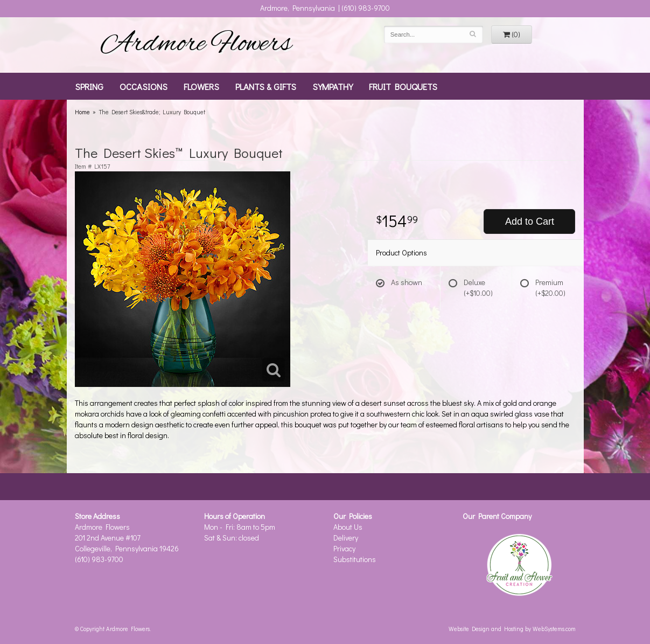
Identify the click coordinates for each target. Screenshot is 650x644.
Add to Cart (530, 221)
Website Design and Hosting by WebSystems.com (512, 629)
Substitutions (355, 559)
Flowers (201, 86)
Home (82, 112)
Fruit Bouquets (403, 86)
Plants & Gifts (266, 86)
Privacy (344, 548)
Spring (89, 86)
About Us (348, 527)
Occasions (144, 86)
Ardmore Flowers (196, 45)
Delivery (346, 538)
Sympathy (333, 86)
